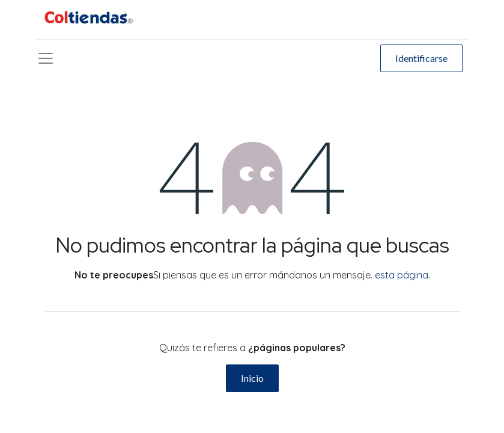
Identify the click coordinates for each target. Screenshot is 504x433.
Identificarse (421, 58)
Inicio (252, 378)
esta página (402, 275)
